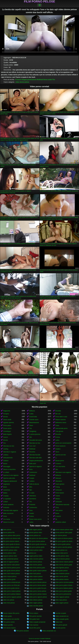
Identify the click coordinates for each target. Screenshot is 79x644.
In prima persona (35, 434)
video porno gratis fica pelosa (38, 588)
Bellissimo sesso (61, 423)
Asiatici (32, 513)
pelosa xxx (33, 553)
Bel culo (58, 414)
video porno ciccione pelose (64, 582)
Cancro (6, 437)
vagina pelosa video (36, 556)
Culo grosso (59, 431)
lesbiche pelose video (10, 550)
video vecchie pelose (36, 606)
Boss (31, 469)
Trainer (58, 496)
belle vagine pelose (36, 530)
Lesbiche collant (61, 522)
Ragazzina (7, 411)
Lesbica (6, 455)
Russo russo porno (35, 519)
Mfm (31, 487)
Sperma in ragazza (35, 466)
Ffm (31, 502)
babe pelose (7, 530)
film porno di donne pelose (64, 538)
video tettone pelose (36, 600)
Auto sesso (59, 510)
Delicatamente (8, 458)
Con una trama (60, 466)
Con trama (7, 519)
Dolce (5, 516)
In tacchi (58, 516)
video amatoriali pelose (11, 559)
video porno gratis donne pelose (12, 588)
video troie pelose (9, 603)
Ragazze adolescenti (10, 481)
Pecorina (32, 452)
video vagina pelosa (36, 603)
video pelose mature (62, 579)
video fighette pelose (62, 568)
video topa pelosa (61, 600)
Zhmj (57, 508)
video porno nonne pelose (38, 591)
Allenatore (59, 481)
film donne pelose (61, 535)
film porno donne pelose (37, 541)
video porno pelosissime (63, 594)
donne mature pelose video (64, 530)
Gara (31, 510)
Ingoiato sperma (8, 423)
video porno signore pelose (38, 597)
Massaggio (7, 466)
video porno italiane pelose (64, 588)
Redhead (40, 80)
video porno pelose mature (38, 594)
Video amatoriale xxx (49, 631)
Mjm (31, 490)
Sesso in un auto (9, 522)
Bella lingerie (7, 434)
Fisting (58, 487)
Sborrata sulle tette (35, 458)
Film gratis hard (34, 619)
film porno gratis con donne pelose (65, 541)
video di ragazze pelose (11, 562)
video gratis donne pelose (12, 571)
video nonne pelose (62, 576)
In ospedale (7, 499)
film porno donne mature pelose (12, 541)
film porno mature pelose (11, 547)
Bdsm (5, 487)
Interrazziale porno (61, 428)
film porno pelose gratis (37, 547)
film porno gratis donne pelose (38, 544)
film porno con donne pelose (38, 538)
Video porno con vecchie (11, 619)
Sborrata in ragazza (10, 452)
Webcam (58, 478)
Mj (56, 519)
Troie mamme (34, 625)
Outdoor (6, 461)
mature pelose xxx (61, 550)
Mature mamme (61, 420)
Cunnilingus (7, 431)
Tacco (57, 452)
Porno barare (60, 493)
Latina (31, 522)
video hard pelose (35, 574)
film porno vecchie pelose (64, 547)
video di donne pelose (63, 559)
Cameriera (7, 490)
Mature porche (8, 625)
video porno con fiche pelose (12, 585)
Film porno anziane (23, 631)
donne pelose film (9, 533)
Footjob (32, 478)
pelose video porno (62, 553)
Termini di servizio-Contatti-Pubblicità (39, 639)
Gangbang (33, 431)
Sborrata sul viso (35, 443)
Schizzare (59, 490)
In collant (6, 472)
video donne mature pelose (64, 562)
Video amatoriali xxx (62, 616)
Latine (57, 440)
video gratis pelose (62, 571)
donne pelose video (36, 533)
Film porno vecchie (35, 616)
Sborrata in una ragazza (63, 472)
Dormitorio (33, 499)
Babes (5, 493)
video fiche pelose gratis (37, 568)
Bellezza (32, 411)
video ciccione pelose (36, 559)
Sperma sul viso (61, 455)
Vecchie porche (60, 628)
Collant (5, 502)
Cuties (31, 414)
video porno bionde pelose (38, 582)
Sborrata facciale (35, 455)
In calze (32, 493)
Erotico (31, 516)
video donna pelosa (36, 562)
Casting (6, 449)
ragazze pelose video (10, 556)
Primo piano (7, 425)
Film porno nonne (9, 622)
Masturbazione (34, 423)
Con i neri (32, 446)
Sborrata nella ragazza (11, 510)
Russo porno (7, 428)
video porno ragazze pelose (12, 597)
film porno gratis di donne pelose (12, 544)
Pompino (6, 414)
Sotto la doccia (34, 484)
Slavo (31, 425)
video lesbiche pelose (62, 574)
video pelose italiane (36, 579)
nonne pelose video (10, 553)
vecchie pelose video (62, 556)
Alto (31, 437)
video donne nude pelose (11, 565)
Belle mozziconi (8, 513)
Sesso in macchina (9, 469)
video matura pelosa (10, 576)
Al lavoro (18, 80)
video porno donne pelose (38, 585)
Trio (54, 80)
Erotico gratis (7, 616)
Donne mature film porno (11, 613)
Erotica (58, 437)
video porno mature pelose (12, 591)
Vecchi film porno (35, 628)
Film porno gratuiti (61, 625)
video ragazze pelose (62, 597)
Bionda (5, 417)
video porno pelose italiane (12, 594)
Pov (4, 443)
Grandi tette (33, 417)
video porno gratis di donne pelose (65, 585)
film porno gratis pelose (63, 544)
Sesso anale (48, 80)
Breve (57, 513)
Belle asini (33, 464)
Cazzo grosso (60, 484)
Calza (57, 425)
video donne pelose (22, 82)
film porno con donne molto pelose (12, 538)
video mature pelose (36, 576)
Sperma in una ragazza (11, 475)
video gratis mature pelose (38, 571)
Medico (58, 499)
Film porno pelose (40, 2)
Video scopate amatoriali (37, 622)
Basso (5, 464)
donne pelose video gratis (64, 533)
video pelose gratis (9, 579)
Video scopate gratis (62, 619)
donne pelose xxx (35, 535)
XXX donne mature (9, 628)
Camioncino (33, 472)
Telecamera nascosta (62, 505)
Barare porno (60, 461)
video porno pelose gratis (64, 591)
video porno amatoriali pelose (12, 582)
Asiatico (58, 449)
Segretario (7, 484)
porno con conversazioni (63, 443)
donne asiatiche (8, 505)
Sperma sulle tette (9, 478)
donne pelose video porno (12, 535)
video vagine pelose (62, 603)
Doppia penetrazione (29, 80)
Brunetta (58, 411)
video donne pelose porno (12, 568)
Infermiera (33, 496)
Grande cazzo (34, 420)
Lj (56, 458)
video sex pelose (9, 600)
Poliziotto (32, 505)
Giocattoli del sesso (36, 440)
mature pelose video (36, 550)
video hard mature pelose (11, 574)
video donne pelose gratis (64, 565)
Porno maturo (34, 613)
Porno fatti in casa (61, 417)
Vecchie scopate (61, 613)
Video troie (59, 622)
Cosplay (6, 496)
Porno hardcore (60, 446)
